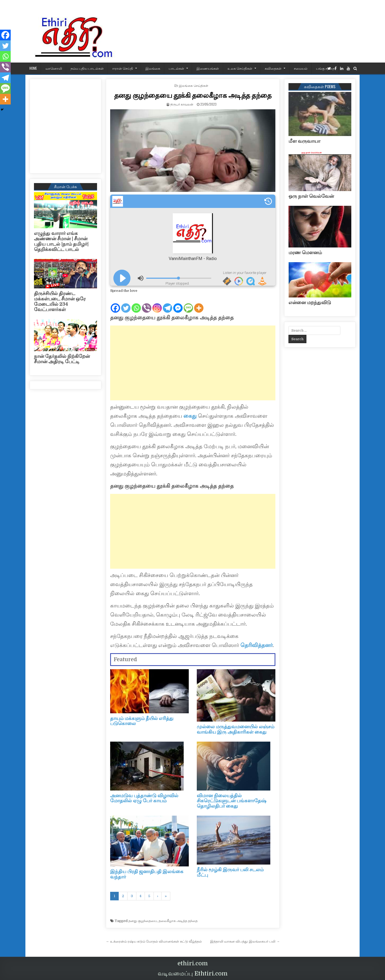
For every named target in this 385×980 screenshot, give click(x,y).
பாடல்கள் (176, 68)
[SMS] (188, 304)
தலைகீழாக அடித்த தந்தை (178, 921)
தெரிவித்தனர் (256, 645)
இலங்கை (153, 68)
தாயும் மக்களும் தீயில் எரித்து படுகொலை (142, 721)
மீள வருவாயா (304, 141)
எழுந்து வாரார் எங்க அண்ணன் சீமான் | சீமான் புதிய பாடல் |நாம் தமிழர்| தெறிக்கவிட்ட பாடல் (61, 241)
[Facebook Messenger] (178, 304)
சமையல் (301, 68)
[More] (199, 304)
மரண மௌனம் (305, 253)
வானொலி (54, 68)
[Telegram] (168, 304)
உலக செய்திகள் (240, 68)
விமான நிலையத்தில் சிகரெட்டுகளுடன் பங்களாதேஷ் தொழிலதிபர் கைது (232, 801)
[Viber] (147, 304)
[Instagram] (157, 304)
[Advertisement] (193, 363)
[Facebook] (115, 304)
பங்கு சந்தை (325, 68)
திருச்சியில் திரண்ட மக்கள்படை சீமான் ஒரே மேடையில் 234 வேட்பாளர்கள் (60, 301)
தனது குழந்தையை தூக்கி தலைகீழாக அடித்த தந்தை (193, 95)
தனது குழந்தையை (143, 921)
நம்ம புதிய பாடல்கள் (87, 68)
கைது (190, 416)
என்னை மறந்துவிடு (310, 303)
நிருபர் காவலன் (182, 104)
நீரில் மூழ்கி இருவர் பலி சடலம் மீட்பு (230, 872)
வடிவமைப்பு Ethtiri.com (193, 973)
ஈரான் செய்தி (123, 68)
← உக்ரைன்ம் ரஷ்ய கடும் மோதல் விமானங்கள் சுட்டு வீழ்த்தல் (154, 941)
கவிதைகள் (273, 68)
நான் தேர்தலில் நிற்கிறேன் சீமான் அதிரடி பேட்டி (62, 359)
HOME (33, 68)
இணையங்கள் (208, 68)
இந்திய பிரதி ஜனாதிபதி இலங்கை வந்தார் (147, 874)
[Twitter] (126, 304)
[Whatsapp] (136, 304)
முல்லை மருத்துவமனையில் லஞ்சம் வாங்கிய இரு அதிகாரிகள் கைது (236, 729)
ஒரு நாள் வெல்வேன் (311, 196)
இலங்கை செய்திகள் (194, 85)
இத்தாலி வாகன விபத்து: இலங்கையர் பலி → (245, 941)
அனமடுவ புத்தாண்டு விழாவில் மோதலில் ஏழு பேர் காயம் (144, 798)
